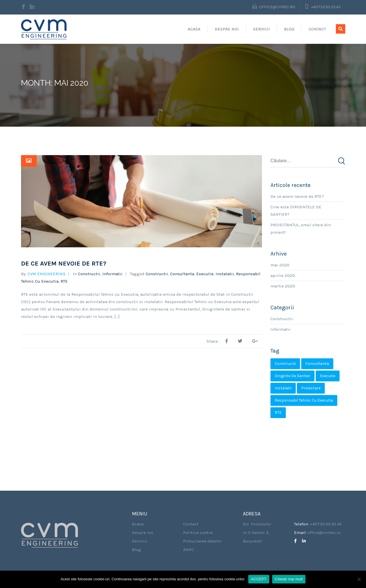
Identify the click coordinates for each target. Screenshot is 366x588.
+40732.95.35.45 (326, 7)
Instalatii (225, 274)
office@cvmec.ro (277, 7)
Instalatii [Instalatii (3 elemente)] (283, 388)
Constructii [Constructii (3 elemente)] (285, 364)
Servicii (261, 29)
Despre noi (227, 29)
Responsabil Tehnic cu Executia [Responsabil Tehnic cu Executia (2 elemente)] (304, 400)
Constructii (89, 274)
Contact (317, 29)
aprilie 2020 (283, 276)
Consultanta (182, 274)
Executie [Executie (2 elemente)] (328, 376)
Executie (205, 274)
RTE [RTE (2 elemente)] (278, 413)
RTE (64, 281)
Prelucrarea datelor (202, 541)
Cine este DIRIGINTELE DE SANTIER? (296, 211)
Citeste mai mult (289, 579)
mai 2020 (280, 265)
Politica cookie (198, 533)
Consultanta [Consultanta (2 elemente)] (317, 364)
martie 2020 (283, 286)
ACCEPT (259, 579)
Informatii (112, 274)
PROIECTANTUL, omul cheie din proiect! (301, 229)
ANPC (189, 550)
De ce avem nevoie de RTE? (64, 264)
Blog (289, 29)
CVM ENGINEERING (46, 274)
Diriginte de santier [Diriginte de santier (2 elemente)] (292, 376)
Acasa (194, 29)
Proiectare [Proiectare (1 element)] (311, 388)
